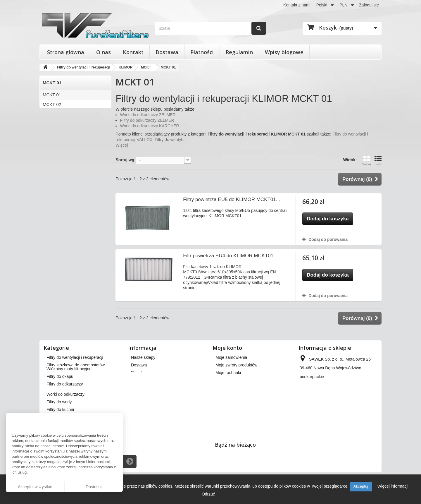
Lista (378, 161)
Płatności (202, 52)
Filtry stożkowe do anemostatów (76, 365)
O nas (103, 52)
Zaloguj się (369, 5)
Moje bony (225, 395)
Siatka (366, 161)
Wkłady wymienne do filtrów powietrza (81, 373)
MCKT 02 (52, 104)
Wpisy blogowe (284, 52)
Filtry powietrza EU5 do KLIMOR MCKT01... (232, 199)
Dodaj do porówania (328, 239)
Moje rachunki (228, 373)
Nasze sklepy (143, 357)
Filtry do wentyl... (170, 140)
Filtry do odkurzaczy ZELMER (147, 120)
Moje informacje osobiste (238, 388)
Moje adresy (227, 380)
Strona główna (66, 52)
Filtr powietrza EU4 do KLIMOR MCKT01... (230, 256)
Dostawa (167, 52)
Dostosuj (94, 487)
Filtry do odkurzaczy (65, 398)
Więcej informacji (393, 486)
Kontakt (133, 52)
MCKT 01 (52, 95)
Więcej (122, 145)
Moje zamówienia (231, 357)
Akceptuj (361, 486)
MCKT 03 (52, 114)
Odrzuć (208, 494)
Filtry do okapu (60, 390)
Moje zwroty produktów (236, 365)
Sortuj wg (125, 160)
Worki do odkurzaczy (65, 408)
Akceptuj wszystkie (35, 487)
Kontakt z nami (297, 5)
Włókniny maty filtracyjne (69, 383)
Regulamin (239, 52)
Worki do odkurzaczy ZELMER (148, 115)
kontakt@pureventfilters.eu (347, 407)
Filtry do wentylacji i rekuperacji (75, 357)
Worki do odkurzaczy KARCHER (149, 126)
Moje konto (227, 348)
